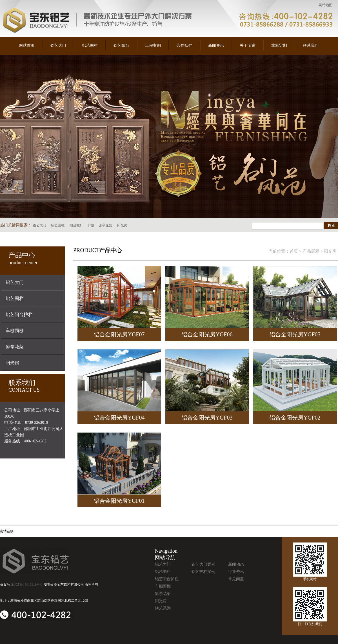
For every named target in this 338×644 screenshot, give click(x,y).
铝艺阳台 (121, 46)
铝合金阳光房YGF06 (207, 334)
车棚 (90, 225)
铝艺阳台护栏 (19, 315)
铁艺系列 (163, 608)
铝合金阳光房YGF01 (119, 501)
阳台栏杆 (76, 225)
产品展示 (311, 251)
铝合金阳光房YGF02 (295, 418)
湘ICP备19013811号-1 (27, 585)
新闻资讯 (216, 46)
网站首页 (27, 46)
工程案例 (153, 46)
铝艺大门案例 (203, 564)
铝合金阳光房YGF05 (295, 334)
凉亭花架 (105, 225)
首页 (294, 251)
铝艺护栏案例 (203, 572)
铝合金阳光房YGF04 (119, 418)
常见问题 (236, 579)
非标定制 (279, 46)
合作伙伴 (184, 46)
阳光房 (122, 225)
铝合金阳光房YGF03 (207, 418)
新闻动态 (236, 564)
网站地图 (326, 5)
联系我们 (311, 46)
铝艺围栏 (90, 46)
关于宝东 (248, 46)
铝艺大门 (58, 46)
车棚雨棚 (15, 331)
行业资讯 (236, 572)
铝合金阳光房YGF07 (119, 334)
